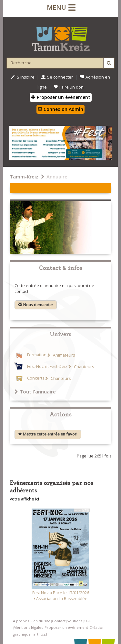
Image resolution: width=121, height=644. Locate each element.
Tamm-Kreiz (24, 177)
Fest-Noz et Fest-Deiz (47, 367)
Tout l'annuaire (35, 392)
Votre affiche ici (24, 499)
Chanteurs (83, 367)
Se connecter (57, 77)
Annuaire (57, 177)
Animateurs (63, 355)
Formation (37, 355)
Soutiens (75, 621)
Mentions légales (28, 627)
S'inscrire (23, 77)
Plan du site (40, 621)
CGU (87, 621)
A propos (21, 621)
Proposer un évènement (61, 97)
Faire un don (69, 87)
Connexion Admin (60, 109)
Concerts (36, 378)
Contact (59, 621)
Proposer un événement (66, 627)
